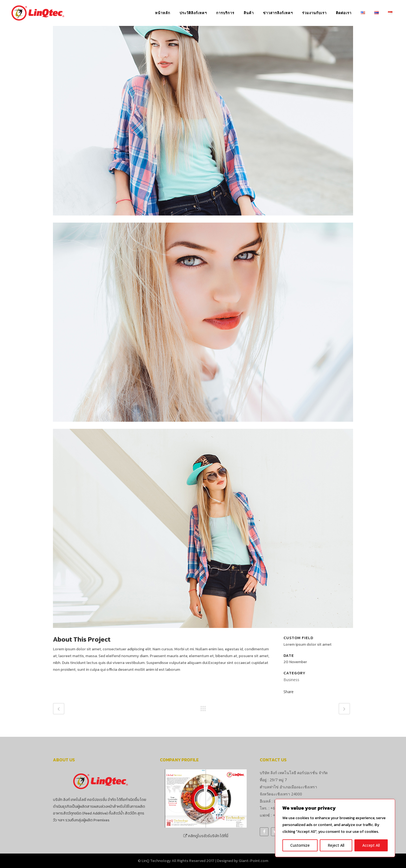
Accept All (371, 845)
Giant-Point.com (253, 861)
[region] (335, 828)
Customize (300, 845)
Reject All (336, 845)
